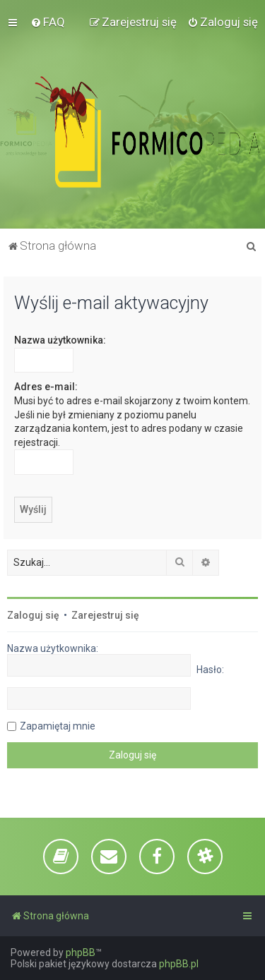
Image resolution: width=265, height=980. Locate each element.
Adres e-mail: (46, 387)
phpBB (81, 952)
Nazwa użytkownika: (60, 340)
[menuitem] (48, 22)
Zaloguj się (33, 615)
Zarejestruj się (105, 615)
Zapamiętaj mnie (58, 726)
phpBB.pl (179, 964)
